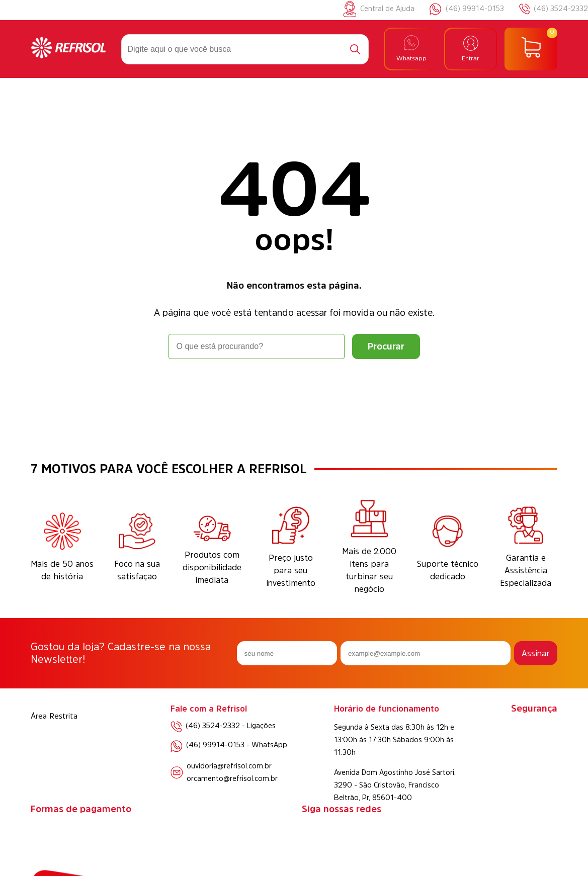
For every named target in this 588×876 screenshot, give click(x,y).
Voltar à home (294, 387)
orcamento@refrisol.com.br (232, 778)
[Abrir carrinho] (531, 49)
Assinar (536, 653)
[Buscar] (355, 49)
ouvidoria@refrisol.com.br (229, 766)
